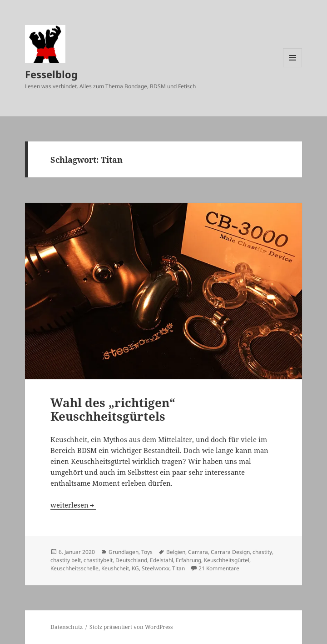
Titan (178, 568)
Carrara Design (230, 552)
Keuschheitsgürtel (227, 560)
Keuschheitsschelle (74, 568)
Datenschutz (67, 627)
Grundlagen (124, 552)
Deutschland (131, 560)
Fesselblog (51, 74)
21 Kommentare (219, 568)
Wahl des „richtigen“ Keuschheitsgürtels (113, 409)
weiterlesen (73, 505)
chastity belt (66, 560)
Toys (147, 552)
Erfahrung (188, 560)
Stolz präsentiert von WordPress (131, 627)
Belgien (176, 552)
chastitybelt (98, 560)
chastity (262, 552)
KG (135, 568)
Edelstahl (161, 560)
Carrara (198, 552)
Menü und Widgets (293, 67)
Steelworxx (156, 568)
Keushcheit (115, 568)
